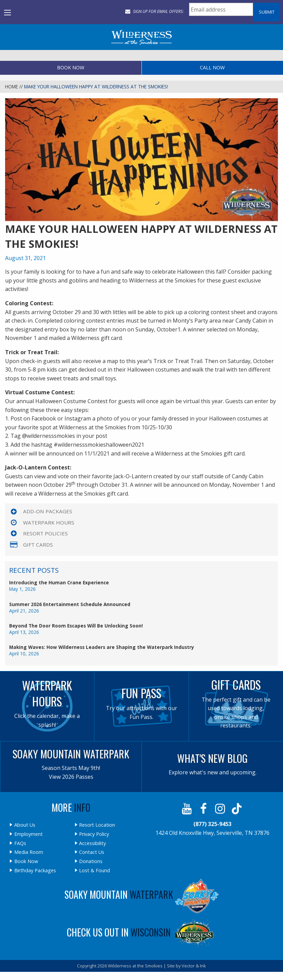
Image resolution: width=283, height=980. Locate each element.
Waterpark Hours (49, 522)
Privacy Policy (94, 834)
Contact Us (92, 852)
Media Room (29, 852)
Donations (91, 861)
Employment (29, 834)
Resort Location (97, 825)
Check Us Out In (141, 932)
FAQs (20, 843)
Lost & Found (95, 871)
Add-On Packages (48, 511)
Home (12, 87)
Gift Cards (38, 545)
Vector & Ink (194, 966)
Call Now (212, 67)
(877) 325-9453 (212, 824)
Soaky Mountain (141, 895)
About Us (25, 825)
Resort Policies (45, 533)
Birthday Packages (35, 871)
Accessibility (92, 843)
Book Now (71, 67)
